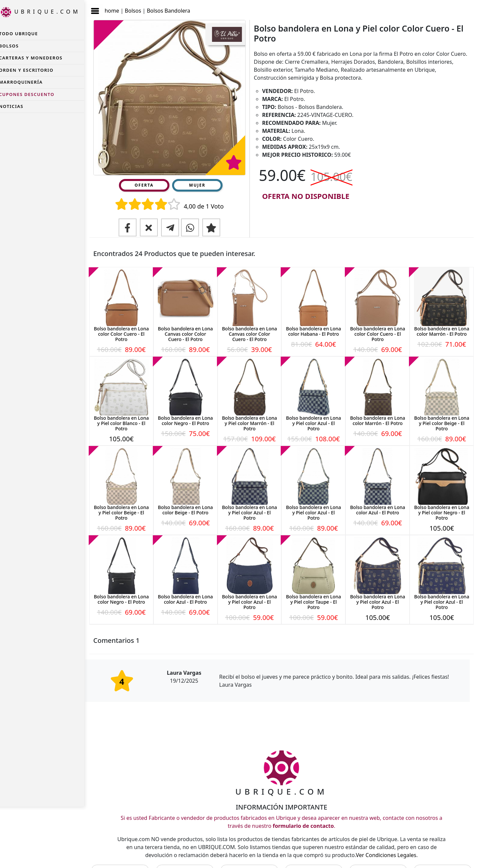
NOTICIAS (17, 106)
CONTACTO (126, 859)
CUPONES (443, 859)
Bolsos (139, 8)
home (118, 8)
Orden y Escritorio (33, 70)
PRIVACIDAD (316, 859)
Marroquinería (27, 82)
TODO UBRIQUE (25, 34)
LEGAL (253, 859)
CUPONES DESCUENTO (33, 94)
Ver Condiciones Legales (393, 844)
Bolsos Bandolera (175, 8)
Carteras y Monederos (37, 58)
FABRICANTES (189, 859)
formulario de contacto (306, 815)
